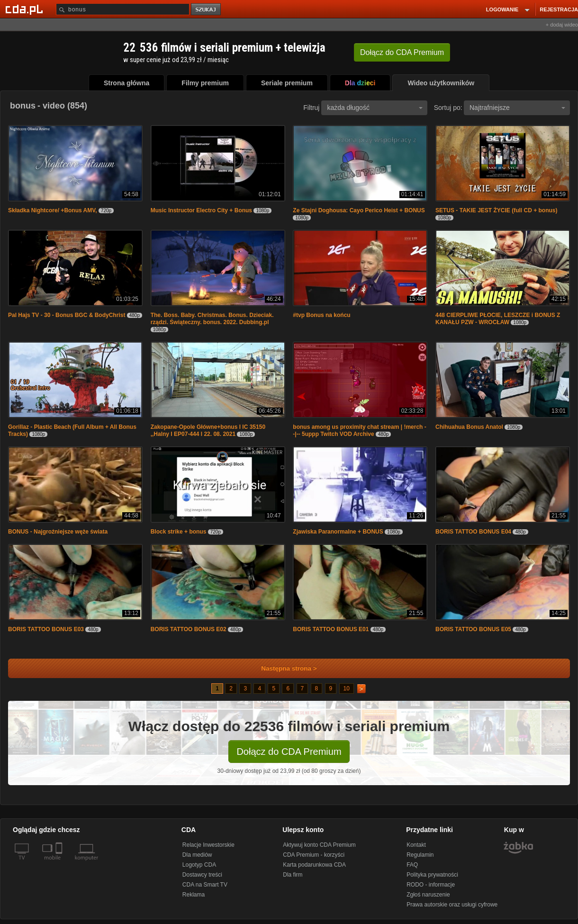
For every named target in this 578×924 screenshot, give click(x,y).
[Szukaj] (123, 9)
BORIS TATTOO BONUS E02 (189, 629)
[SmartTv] (60, 863)
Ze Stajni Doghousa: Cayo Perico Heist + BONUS (359, 210)
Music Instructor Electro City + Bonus (201, 210)
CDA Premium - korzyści (314, 855)
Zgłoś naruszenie (428, 895)
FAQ (412, 865)
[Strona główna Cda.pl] (26, 9)
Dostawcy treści (202, 875)
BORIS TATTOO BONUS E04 (473, 532)
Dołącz (402, 52)
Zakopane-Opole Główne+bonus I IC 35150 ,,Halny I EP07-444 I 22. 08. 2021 (208, 430)
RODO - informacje (431, 885)
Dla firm (293, 875)
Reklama (194, 895)
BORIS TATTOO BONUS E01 (331, 629)
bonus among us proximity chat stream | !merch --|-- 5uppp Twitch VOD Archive (359, 430)
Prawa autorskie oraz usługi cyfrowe (452, 905)
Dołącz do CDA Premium (289, 752)
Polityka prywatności (432, 875)
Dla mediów (197, 855)
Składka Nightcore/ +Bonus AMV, (53, 210)
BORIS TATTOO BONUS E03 (46, 629)
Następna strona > (283, 668)
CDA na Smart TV (205, 885)
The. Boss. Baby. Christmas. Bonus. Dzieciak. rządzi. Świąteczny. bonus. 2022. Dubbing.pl (212, 319)
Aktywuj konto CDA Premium (319, 845)
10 (347, 688)
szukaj (207, 10)
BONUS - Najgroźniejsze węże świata (58, 532)
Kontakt (416, 845)
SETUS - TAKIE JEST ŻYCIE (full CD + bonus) (496, 210)
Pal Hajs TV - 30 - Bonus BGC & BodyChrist (67, 315)
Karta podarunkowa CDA (314, 865)
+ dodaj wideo (562, 25)
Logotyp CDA (199, 865)
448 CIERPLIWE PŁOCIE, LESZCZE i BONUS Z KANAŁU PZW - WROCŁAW (498, 319)
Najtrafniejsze (517, 108)
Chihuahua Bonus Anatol (469, 427)
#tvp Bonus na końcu (321, 315)
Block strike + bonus (179, 532)
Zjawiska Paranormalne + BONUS (338, 532)
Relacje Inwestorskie (208, 845)
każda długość (375, 108)
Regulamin (420, 855)
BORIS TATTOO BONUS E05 (473, 629)
